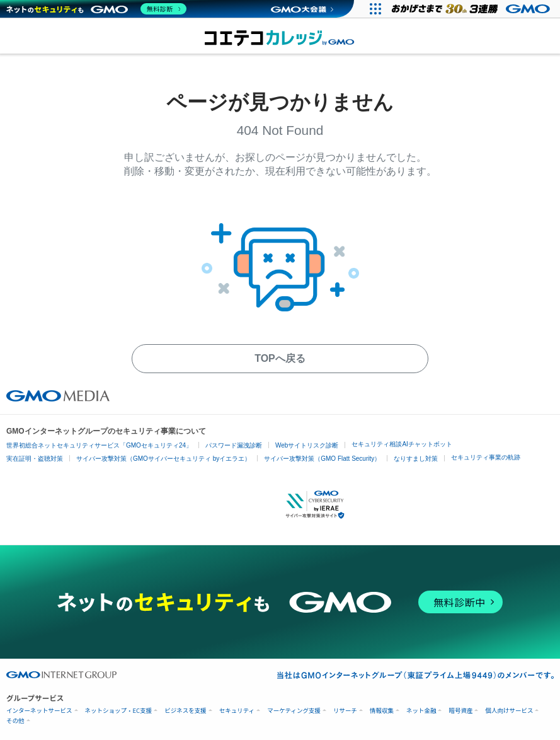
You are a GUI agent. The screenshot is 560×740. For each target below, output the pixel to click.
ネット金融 (421, 711)
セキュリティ (237, 711)
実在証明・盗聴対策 (35, 459)
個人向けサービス (509, 711)
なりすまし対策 (416, 459)
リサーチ (345, 711)
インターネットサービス (39, 711)
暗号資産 (460, 711)
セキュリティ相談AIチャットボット (402, 444)
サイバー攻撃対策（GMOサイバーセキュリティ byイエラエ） (163, 459)
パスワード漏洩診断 (234, 445)
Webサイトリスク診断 (307, 445)
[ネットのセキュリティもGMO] (97, 9)
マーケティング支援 (294, 711)
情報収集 (382, 711)
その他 (15, 721)
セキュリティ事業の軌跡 (486, 457)
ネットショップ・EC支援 (119, 711)
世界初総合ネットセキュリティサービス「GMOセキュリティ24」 (99, 445)
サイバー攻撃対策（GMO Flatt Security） (322, 459)
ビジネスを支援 (186, 711)
